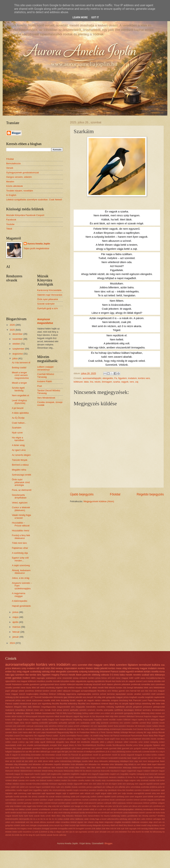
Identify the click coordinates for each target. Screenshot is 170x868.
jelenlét (104, 668)
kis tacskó (122, 755)
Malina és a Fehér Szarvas (102, 732)
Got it (95, 17)
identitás (137, 713)
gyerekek (17, 678)
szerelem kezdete (32, 800)
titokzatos (70, 816)
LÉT (32, 697)
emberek (83, 678)
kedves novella (132, 752)
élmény (107, 825)
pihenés (117, 684)
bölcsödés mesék (149, 739)
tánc (39, 675)
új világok (58, 832)
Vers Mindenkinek (46, 398)
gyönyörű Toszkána (157, 748)
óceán (30, 829)
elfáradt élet (75, 742)
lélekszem (9, 771)
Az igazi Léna (19, 450)
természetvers (158, 710)
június (16, 612)
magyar (155, 716)
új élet (16, 697)
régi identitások (110, 790)
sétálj (92, 809)
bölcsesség (133, 668)
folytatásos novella (21, 684)
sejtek (110, 793)
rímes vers (39, 710)
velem (8, 822)
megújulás (80, 707)
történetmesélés (12, 819)
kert (114, 681)
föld (53, 668)
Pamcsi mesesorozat (122, 736)
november (18, 339)
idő (38, 668)
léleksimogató (159, 768)
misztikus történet (48, 694)
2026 (13, 325)
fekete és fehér (75, 745)
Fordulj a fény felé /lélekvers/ (21, 537)
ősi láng (29, 835)
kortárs (81, 668)
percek (129, 707)
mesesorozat (103, 777)
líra (92, 382)
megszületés (104, 774)
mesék (105, 720)
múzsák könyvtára (61, 681)
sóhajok (114, 809)
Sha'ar (31, 739)
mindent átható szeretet (15, 780)
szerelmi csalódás (131, 723)
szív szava (69, 726)
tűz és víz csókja (56, 819)
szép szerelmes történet (54, 726)
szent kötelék (148, 797)
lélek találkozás (44, 768)
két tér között (15, 761)
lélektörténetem (27, 771)
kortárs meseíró (56, 758)
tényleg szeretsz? (150, 816)
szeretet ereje (11, 803)
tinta (58, 700)
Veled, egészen (20, 503)
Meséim (10, 182)
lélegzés (18, 707)
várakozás (29, 729)
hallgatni (9, 752)
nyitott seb (15, 787)
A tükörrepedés (20, 601)
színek (103, 694)
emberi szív (109, 713)
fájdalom (133, 665)
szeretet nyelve (64, 803)
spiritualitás (53, 723)
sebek (21, 691)
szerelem (121, 665)
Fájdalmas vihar (20, 548)
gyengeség (129, 713)
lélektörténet (159, 688)
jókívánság (121, 752)
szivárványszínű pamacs (94, 803)
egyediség (47, 704)
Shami (48, 739)
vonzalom (144, 822)
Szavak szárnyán (46, 304)
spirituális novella (12, 797)
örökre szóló (17, 832)
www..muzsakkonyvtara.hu (153, 678)
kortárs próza (94, 678)
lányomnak (100, 716)
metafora (121, 777)
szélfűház (119, 710)
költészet (78, 382)
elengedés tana (62, 742)
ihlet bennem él (79, 752)
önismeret (105, 671)
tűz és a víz (35, 819)
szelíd (114, 797)
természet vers (107, 813)
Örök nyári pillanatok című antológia (21, 482)
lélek (112, 665)
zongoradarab (43, 825)
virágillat (118, 822)
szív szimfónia (155, 806)
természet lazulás (78, 813)
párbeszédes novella (14, 790)
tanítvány (147, 710)
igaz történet (69, 697)
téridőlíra (161, 816)
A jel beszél (18, 408)
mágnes (133, 780)
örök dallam (96, 829)
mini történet (41, 780)
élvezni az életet (134, 825)
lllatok (162, 761)
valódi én (21, 729)
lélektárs (36, 707)
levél (104, 684)
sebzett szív (89, 793)
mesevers (113, 777)
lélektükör (37, 771)
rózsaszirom (155, 790)
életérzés (63, 729)
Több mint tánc (19, 543)
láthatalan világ (11, 764)
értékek (38, 713)
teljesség (67, 813)
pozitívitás (145, 787)
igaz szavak (52, 752)
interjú (152, 713)
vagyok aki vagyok (85, 700)
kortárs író (21, 716)
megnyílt (95, 774)
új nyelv (35, 832)
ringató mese (19, 723)
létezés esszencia (93, 771)
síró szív (94, 726)
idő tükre (36, 752)
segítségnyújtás (84, 694)
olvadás (68, 787)
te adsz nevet (57, 813)
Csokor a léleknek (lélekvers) (21, 509)
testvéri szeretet (146, 813)
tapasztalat (121, 694)
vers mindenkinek (18, 822)
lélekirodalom (147, 768)
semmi (66, 710)
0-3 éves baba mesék (121, 675)
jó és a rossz (111, 752)
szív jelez (108, 806)
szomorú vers (11, 726)
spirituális (74, 710)
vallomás (20, 713)
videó (59, 691)
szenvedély (73, 671)
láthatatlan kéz (94, 764)
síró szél (107, 809)
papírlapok (98, 787)
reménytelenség (59, 790)
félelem (89, 668)
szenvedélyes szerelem (15, 800)
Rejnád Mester (15, 739)
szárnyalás (108, 710)
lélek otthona (32, 768)
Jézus (15, 732)
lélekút (77, 771)
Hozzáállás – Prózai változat (21, 524)
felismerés (58, 697)
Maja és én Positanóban (80, 732)
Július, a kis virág (21, 578)
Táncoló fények (20, 460)
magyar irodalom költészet (147, 771)
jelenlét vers (81, 697)
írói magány (22, 829)
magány (55, 675)
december (18, 334)
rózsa (162, 671)
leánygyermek (154, 761)
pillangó (14, 691)
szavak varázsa (55, 797)
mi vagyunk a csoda (144, 777)
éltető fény (123, 825)
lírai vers (153, 691)
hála (7, 675)
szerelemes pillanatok (63, 800)
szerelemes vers (116, 723)
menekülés (91, 707)
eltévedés (95, 742)
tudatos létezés (158, 726)
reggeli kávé (28, 790)
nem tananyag (128, 784)
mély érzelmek (142, 780)
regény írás (47, 790)
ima (18, 681)
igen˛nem (69, 752)
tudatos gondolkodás (129, 816)
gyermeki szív (127, 748)
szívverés (55, 809)
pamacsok (10, 700)
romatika (100, 790)
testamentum (134, 813)
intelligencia (91, 752)
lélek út (105, 768)
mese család (30, 777)
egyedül (130, 671)
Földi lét (59, 713)
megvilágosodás (49, 707)
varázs (98, 700)
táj (14, 713)
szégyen (161, 803)
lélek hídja (109, 716)
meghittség (78, 720)
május (16, 617)
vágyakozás (81, 681)
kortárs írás (121, 688)
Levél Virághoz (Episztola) (19, 402)
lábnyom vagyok (73, 716)
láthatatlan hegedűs (53, 764)
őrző (135, 729)
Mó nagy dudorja (151, 732)
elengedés (108, 378)
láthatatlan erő (38, 764)
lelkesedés (104, 761)
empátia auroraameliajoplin (38, 745)
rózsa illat (121, 790)
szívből (76, 726)
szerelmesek (120, 800)
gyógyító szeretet (141, 748)
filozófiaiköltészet (89, 745)
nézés (97, 382)
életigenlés (97, 825)
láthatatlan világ (121, 764)
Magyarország (63, 732)
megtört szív (115, 774)
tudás (72, 681)
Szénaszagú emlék (22, 475)
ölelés (97, 668)
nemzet (156, 784)
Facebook (11, 220)
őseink (138, 832)
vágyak (26, 671)
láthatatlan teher (108, 764)
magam (123, 771)
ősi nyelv (36, 835)
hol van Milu (27, 752)
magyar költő (127, 678)
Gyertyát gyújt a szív (48, 308)
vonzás (130, 694)
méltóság (61, 694)
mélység (110, 707)
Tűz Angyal (92, 739)
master (43, 774)
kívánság (88, 684)
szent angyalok (136, 797)
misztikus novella (44, 681)
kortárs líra (44, 758)
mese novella (57, 777)
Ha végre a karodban (18, 439)
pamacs (90, 787)
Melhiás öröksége (121, 732)
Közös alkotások (15, 186)
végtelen (59, 688)
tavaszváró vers (45, 813)
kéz (147, 691)
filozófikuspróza (119, 745)
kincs (57, 684)
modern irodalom (54, 780)
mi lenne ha (130, 777)
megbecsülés (56, 774)
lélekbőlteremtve (115, 768)
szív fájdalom (65, 806)
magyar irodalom (148, 668)
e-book (14, 742)
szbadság (66, 797)
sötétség (96, 675)
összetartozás (49, 713)
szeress (96, 694)
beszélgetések (135, 739)
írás (163, 665)
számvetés (21, 726)
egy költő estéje (32, 742)
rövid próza (57, 710)
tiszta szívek (46, 816)
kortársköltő (113, 758)
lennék (63, 716)
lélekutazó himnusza (135, 716)
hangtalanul (17, 752)
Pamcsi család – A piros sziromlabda (61, 736)
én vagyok (130, 681)
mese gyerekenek (44, 777)
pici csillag (107, 787)
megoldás (98, 720)
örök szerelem (91, 729)
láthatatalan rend (25, 764)
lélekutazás (58, 771)
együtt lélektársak (48, 742)
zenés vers (25, 825)
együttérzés (100, 681)
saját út (65, 793)
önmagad (76, 691)
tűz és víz (44, 819)
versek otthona (40, 822)
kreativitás (123, 758)
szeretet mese (19, 688)
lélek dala (27, 707)
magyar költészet (28, 681)
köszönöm (50, 716)
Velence (100, 739)
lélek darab (10, 768)
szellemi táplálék (104, 797)
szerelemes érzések (80, 800)
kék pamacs (143, 758)
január (16, 637)
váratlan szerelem (142, 694)
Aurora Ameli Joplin (152, 729)
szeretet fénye (145, 723)
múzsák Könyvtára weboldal (37, 784)
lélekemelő (137, 768)
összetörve (27, 832)
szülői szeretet (83, 809)
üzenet (139, 681)
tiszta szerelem (120, 726)
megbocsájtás (32, 694)
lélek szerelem (120, 716)
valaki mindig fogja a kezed (95, 819)
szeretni (83, 710)
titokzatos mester (145, 726)
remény (59, 668)
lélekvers (16, 668)
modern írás (90, 780)
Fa (116, 378)
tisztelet (9, 713)
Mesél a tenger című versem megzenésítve (20, 375)
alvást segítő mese (112, 739)
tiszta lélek (31, 688)
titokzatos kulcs (81, 816)
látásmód (161, 764)
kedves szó (160, 713)
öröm (48, 668)
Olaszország (159, 700)
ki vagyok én (15, 755)
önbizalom (37, 829)
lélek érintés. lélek (83, 768)
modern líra (66, 780)
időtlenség (145, 713)
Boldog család (19, 368)
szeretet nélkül (77, 803)
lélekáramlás (69, 771)
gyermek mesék (102, 748)
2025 (13, 330)
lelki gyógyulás (109, 697)
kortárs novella (151, 671)
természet (145, 665)
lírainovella (105, 771)
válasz (27, 713)
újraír (97, 832)
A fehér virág (18, 445)
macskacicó (115, 771)
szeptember (19, 349)
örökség (9, 697)
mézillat (152, 780)
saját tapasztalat (34, 793)
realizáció (10, 710)
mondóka (101, 707)
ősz (14, 671)
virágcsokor (109, 822)
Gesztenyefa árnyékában (19, 496)
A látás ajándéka (20, 413)
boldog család (88, 713)
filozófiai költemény (68, 704)
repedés (69, 790)
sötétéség (139, 809)
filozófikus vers (104, 691)
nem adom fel (98, 784)
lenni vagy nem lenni (138, 761)
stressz (35, 797)
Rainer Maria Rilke (150, 736)
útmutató (103, 832)
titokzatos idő (132, 726)
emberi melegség (151, 742)
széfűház (154, 803)
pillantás (122, 787)
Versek (10, 168)
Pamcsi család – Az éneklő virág (90, 736)
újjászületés (11, 681)
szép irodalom (29, 668)
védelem (38, 729)
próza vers (21, 700)
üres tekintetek (121, 832)
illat (27, 675)
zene (59, 678)
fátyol (112, 704)
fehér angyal (63, 745)
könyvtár (42, 716)
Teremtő (38, 697)
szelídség (120, 797)
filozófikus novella (104, 745)
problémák (136, 684)
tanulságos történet (133, 710)
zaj (137, 382)
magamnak (131, 771)
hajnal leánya (135, 704)
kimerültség (26, 755)
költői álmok (43, 761)
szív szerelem (143, 806)
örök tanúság (142, 829)
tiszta (158, 813)
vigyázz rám (82, 822)
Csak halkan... (19, 423)
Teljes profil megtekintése (37, 248)
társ (140, 816)
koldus (148, 755)
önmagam (107, 382)
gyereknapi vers (88, 748)
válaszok (67, 691)
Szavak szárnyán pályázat (63, 739)
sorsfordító (43, 723)
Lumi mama (148, 681)
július (15, 358)
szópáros (73, 809)
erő (109, 678)
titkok (53, 816)
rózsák (47, 710)
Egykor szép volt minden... (20, 559)
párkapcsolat (159, 707)
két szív (141, 691)
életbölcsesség (86, 825)
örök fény (81, 729)
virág (19, 671)
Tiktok (9, 229)
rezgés (76, 790)
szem (127, 797)
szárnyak (30, 726)
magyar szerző (18, 694)
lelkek (57, 716)
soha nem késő (158, 793)
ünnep (76, 678)
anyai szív (36, 704)
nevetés (137, 675)
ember (9, 671)
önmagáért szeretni (83, 829)
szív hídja (92, 806)
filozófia (56, 704)
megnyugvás (88, 720)
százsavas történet (125, 803)
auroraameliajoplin (92, 378)
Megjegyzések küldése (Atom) (99, 501)
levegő (130, 688)
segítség (35, 723)
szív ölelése (20, 809)
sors (153, 684)
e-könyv (21, 742)
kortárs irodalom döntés (29, 758)
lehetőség (146, 704)
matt (48, 774)
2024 (13, 643)
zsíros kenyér (54, 825)
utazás (14, 729)
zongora (115, 700)
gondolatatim (27, 748)
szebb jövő (75, 797)
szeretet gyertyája (24, 803)
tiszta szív (121, 681)
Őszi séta (131, 832)
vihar (53, 671)
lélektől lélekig (48, 771)
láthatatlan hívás (68, 764)
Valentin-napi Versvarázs (50, 295)
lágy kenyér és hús (87, 716)
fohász (115, 691)
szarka (117, 382)
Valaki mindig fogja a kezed (21, 516)
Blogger (109, 843)
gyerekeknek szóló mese (71, 748)
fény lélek (17, 748)
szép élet (56, 806)
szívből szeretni (32, 809)
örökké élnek (153, 829)
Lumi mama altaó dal (27, 732)
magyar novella (41, 720)
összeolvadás (127, 729)
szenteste (105, 723)
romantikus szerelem (88, 790)
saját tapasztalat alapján (51, 793)
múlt (42, 668)
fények (108, 681)
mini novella (30, 780)
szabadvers (51, 678)
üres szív (111, 832)
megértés (149, 697)
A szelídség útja (20, 553)
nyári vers (60, 787)
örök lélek (106, 829)
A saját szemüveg (21, 565)
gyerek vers (124, 691)
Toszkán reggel (80, 739)
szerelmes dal (95, 800)
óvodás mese (82, 688)
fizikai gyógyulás (145, 745)
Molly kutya (67, 713)
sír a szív (99, 809)
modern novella (78, 780)
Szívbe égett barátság (18, 389)
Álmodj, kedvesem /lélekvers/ (21, 572)
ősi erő (23, 835)
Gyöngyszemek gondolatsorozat (22, 173)
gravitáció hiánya (40, 748)
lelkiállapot (124, 761)
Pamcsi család (118, 671)
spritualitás (63, 723)
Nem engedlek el (20, 395)
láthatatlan (139, 688)
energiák (53, 745)
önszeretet (67, 678)
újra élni (65, 832)
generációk (119, 713)
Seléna (25, 739)
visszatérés (126, 822)
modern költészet (124, 720)
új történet (43, 832)
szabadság (36, 671)
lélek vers (148, 688)
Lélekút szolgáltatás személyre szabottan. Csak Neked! (34, 200)
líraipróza (148, 716)
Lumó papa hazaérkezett (46, 732)
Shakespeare (40, 739)
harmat (133, 691)
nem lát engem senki (113, 784)
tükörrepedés (24, 819)
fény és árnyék (121, 704)
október (17, 344)
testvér (110, 726)
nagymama (71, 694)
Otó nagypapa (40, 736)
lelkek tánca (93, 761)
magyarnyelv (29, 774)
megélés (133, 774)
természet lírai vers (93, 813)
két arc (151, 758)
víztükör (17, 825)
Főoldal (115, 494)
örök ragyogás (131, 829)
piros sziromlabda (133, 787)
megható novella (137, 697)
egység (90, 681)
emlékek (139, 671)
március (17, 627)
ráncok (28, 723)
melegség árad (143, 774)
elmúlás (157, 681)
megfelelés (75, 774)
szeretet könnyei (51, 803)
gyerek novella (54, 748)
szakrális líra (43, 797)
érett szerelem (158, 694)
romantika (146, 684)
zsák (47, 729)
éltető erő (114, 825)
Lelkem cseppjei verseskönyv (45, 368)
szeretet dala (159, 800)
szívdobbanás (44, 809)
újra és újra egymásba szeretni (82, 832)
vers (132, 382)
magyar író (19, 774)
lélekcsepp (127, 768)
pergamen (137, 707)
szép (7, 806)
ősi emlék (145, 832)
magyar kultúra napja (25, 720)
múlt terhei (160, 780)
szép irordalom (16, 806)
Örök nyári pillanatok (48, 299)
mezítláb (112, 720)
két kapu (158, 758)
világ (124, 668)
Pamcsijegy (77, 713)
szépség (83, 671)
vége (151, 822)
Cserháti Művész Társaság (46, 375)
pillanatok (126, 684)
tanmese (111, 694)
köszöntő (97, 684)
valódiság (123, 819)
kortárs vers (144, 378)
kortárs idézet (11, 716)
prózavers (148, 707)
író (161, 825)
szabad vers (148, 675)
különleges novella (80, 761)
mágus (134, 720)
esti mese (116, 678)
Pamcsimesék (137, 736)
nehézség (155, 720)
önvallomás (72, 729)
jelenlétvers (101, 752)
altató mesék (98, 688)
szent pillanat (159, 797)
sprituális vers (74, 723)
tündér (73, 700)
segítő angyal (101, 793)
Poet (40, 386)
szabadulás (85, 723)
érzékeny (155, 825)
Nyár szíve (17, 433)
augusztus (18, 354)
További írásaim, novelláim (20, 191)
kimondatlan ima (38, 755)
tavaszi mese (22, 813)
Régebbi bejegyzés (150, 494)
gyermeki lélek (115, 748)
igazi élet (61, 752)
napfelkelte (120, 707)
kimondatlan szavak (53, 755)
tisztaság (65, 700)
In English (11, 195)
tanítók (13, 813)
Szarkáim (17, 428)
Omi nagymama (27, 736)
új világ (50, 832)
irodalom (132, 378)
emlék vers (21, 745)
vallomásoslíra (113, 819)
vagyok (125, 382)
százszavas (39, 726)
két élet (25, 761)
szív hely (84, 806)
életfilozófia (54, 729)
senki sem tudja (119, 793)
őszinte (140, 729)
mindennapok (159, 777)
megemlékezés (66, 720)
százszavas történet (141, 803)
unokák (66, 819)
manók (37, 774)
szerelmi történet (133, 800)
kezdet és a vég (156, 752)
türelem (46, 691)
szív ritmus (133, 806)
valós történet (147, 819)
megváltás (124, 774)
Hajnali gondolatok (21, 606)
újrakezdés (24, 697)
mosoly (161, 668)
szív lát (115, 806)
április (16, 622)
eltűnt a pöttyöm (107, 742)
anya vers (125, 739)
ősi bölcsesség (156, 832)
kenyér (90, 697)
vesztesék (50, 822)
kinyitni (65, 755)
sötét (53, 700)
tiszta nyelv (23, 816)
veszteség (50, 688)
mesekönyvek (80, 777)
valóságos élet (159, 819)
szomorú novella (95, 710)
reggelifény (38, 790)
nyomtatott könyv (49, 787)
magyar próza (122, 697)
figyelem (123, 378)
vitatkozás (135, 822)
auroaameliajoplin (89, 691)
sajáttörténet (74, 793)
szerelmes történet (33, 691)
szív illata (100, 806)
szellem (93, 797)
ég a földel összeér (68, 825)
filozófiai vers (84, 704)
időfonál (44, 752)
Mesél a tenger (19, 383)
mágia (126, 780)
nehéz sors (88, 784)
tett (154, 813)
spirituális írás (25, 797)
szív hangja (76, 806)
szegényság (85, 797)
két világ (98, 697)
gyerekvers (35, 684)
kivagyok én (140, 755)
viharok (91, 822)
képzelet (79, 684)
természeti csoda (121, 813)
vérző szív (158, 822)
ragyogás (41, 678)
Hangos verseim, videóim (19, 177)
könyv (104, 678)
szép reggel (27, 806)
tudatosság (94, 671)
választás (106, 700)
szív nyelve (123, 806)
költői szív (33, 761)
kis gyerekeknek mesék (88, 755)
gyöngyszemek (47, 684)
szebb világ (95, 723)
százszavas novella (41, 700)
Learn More (80, 17)
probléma (153, 787)
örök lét (113, 829)
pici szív (115, 787)
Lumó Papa (147, 700)
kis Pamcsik (73, 755)
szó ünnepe (64, 809)
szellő (137, 678)
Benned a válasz (20, 465)
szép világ (47, 806)
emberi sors (99, 713)
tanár (163, 809)
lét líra (83, 771)
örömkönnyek (115, 729)
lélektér (17, 771)
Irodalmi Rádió (45, 381)
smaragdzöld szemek (142, 793)
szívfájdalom (85, 726)
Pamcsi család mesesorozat (18, 704)
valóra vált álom (134, 819)
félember (9, 748)
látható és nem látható (137, 764)
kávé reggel (132, 758)
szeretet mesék (158, 723)
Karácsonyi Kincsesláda (49, 290)
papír (8, 691)
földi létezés (110, 688)
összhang (124, 700)
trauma (107, 816)
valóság (46, 671)
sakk (82, 793)
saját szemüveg (20, 793)
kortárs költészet (68, 684)
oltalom (110, 684)
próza (8, 668)
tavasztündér (33, 813)
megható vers (86, 774)
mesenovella (92, 777)
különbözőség (66, 761)
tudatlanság (115, 816)
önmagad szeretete (50, 829)
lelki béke (156, 704)
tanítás (33, 675)
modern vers (29, 678)
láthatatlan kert (82, 764)
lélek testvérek (58, 768)
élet (90, 665)
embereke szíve (136, 742)
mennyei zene (18, 777)
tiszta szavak (34, 816)
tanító (8, 813)
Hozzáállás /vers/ (21, 531)
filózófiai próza (132, 745)
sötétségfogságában (126, 809)
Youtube (10, 224)
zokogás (33, 825)
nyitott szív (24, 787)
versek (53, 691)
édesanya (160, 675)
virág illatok (99, 822)
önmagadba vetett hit (66, 829)
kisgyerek (131, 755)
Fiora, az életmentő (22, 490)
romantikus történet (24, 710)
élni (33, 713)
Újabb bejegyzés (82, 494)
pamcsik (87, 675)
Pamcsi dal (108, 736)
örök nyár (121, 829)
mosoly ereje (100, 780)
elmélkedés (86, 742)
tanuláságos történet (152, 809)
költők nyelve (54, 761)
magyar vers (101, 665)
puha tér (161, 787)
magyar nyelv (54, 720)
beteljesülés (48, 697)
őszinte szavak (46, 835)
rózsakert (146, 790)
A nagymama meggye (19, 595)
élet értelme (69, 688)
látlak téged (152, 764)
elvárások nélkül (122, 742)
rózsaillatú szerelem (134, 790)
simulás (130, 793)
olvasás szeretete (79, 787)
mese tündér (69, 777)
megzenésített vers (66, 707)
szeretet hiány (38, 803)
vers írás (29, 822)
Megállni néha (19, 470)
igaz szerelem (18, 675)
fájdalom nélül (159, 745)
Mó (90, 688)
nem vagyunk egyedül (144, 784)
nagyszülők (78, 784)
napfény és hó (144, 720)
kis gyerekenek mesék (108, 755)
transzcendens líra (96, 816)
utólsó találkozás (77, 819)
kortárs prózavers (82, 758)
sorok (29, 700)
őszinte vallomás (59, 835)
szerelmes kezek (108, 800)
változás (105, 675)
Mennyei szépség (136, 732)
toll (38, 688)
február (16, 632)
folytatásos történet (100, 704)
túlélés (8, 729)
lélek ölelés (96, 768)
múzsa (22, 784)
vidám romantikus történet (66, 822)
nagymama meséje (65, 784)
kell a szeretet (144, 752)
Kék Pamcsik (135, 700)
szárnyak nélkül (110, 803)
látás (86, 382)
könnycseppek (32, 716)
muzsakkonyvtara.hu (115, 780)
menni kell (153, 774)
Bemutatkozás (13, 163)
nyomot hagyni (35, 787)
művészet (53, 784)
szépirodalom (71, 668)
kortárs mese (115, 668)
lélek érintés (70, 768)
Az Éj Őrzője (18, 418)
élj (103, 825)
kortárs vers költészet (99, 758)
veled (42, 688)
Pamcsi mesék (68, 675)
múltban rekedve (12, 784)
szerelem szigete (47, 800)
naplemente (159, 697)
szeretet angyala (147, 800)
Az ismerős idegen (21, 455)
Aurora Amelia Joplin (39, 244)
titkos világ (61, 816)
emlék (8, 678)
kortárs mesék (69, 758)
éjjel (78, 825)
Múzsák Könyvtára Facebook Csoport (25, 215)
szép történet (38, 806)
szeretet (82, 665)
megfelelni (66, 774)
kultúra (156, 665)
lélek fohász (20, 768)
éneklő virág (146, 825)
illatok (79, 675)
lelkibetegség (114, 761)
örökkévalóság (103, 729)
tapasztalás (103, 726)
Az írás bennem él (21, 363)
